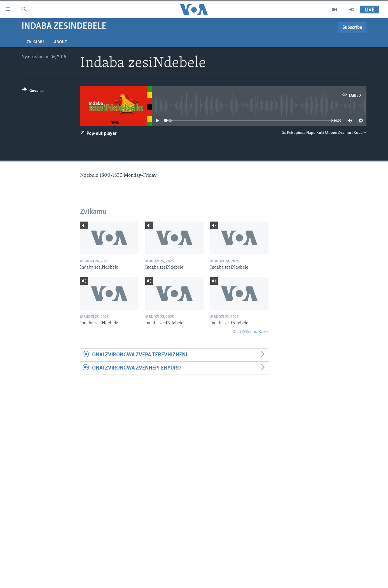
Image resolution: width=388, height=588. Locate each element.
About (60, 42)
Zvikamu (35, 42)
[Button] (33, 92)
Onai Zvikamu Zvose (250, 332)
